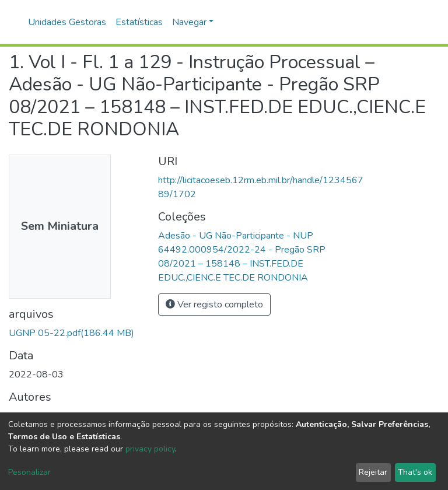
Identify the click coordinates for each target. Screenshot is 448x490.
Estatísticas (139, 22)
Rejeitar (373, 472)
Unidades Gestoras (67, 22)
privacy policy (150, 449)
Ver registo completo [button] (214, 304)
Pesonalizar (29, 472)
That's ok (415, 472)
